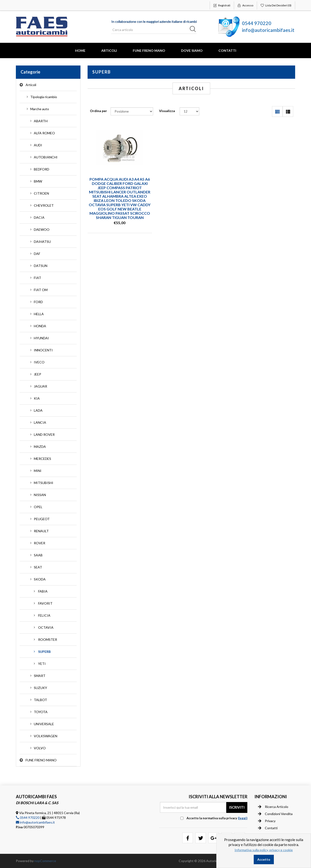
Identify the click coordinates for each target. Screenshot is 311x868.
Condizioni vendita (275, 814)
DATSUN (41, 266)
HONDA (40, 326)
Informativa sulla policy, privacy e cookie (264, 850)
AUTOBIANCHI (46, 157)
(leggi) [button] (243, 818)
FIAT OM (41, 290)
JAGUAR (40, 386)
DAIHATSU (42, 242)
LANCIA (40, 422)
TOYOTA (41, 712)
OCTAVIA (46, 627)
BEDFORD (42, 169)
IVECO (39, 362)
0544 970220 (257, 23)
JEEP (38, 374)
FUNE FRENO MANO (149, 50)
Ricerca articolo (273, 807)
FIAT (38, 278)
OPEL (38, 507)
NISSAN (40, 495)
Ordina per (98, 111)
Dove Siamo (192, 50)
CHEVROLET (44, 205)
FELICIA (44, 615)
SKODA (40, 579)
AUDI (38, 145)
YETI (42, 664)
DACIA (39, 217)
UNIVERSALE (44, 724)
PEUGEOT (42, 519)
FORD (38, 302)
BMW (38, 181)
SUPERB (44, 652)
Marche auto (40, 109)
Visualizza (167, 111)
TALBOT (40, 700)
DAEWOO (42, 229)
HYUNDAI (41, 338)
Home (80, 50)
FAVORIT (45, 603)
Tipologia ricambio (44, 97)
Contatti (227, 50)
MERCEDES (42, 459)
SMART (40, 676)
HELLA (39, 314)
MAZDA (40, 447)
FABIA (43, 591)
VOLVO (40, 748)
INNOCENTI (43, 350)
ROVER (40, 543)
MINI (38, 471)
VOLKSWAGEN (46, 736)
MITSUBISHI (44, 483)
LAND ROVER (44, 434)
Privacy (267, 821)
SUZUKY (40, 688)
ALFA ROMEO (44, 133)
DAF (37, 254)
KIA (37, 398)
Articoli (109, 50)
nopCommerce (45, 861)
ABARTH (41, 121)
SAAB (38, 555)
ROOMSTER (48, 639)
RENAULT (41, 531)
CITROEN (41, 193)
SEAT (38, 567)
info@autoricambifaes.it (268, 30)
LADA (38, 410)
